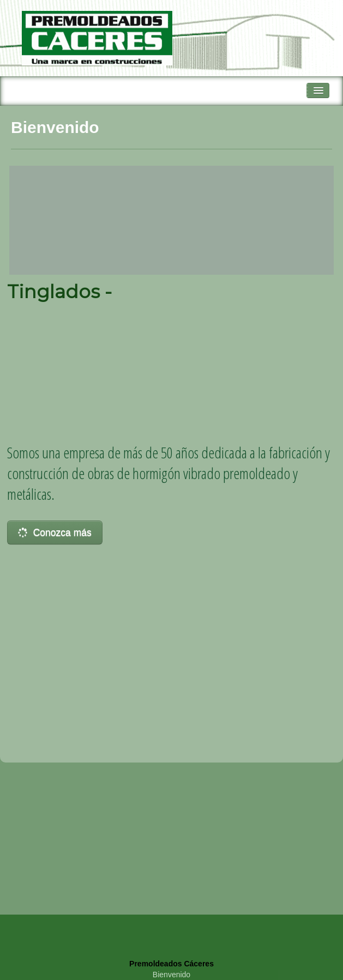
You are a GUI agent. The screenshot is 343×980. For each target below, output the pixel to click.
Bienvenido (171, 975)
